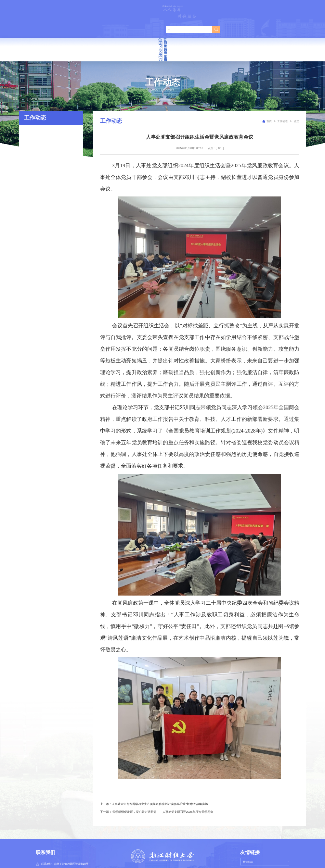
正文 (296, 94)
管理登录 (268, 7)
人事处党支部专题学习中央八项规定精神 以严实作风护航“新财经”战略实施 (160, 777)
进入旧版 (284, 7)
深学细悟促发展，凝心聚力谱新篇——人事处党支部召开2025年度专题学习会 (162, 784)
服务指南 (279, 29)
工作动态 (282, 94)
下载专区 (240, 29)
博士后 (201, 29)
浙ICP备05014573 (182, 856)
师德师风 (163, 29)
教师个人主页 (249, 7)
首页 (47, 29)
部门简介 (85, 29)
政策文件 (124, 29)
